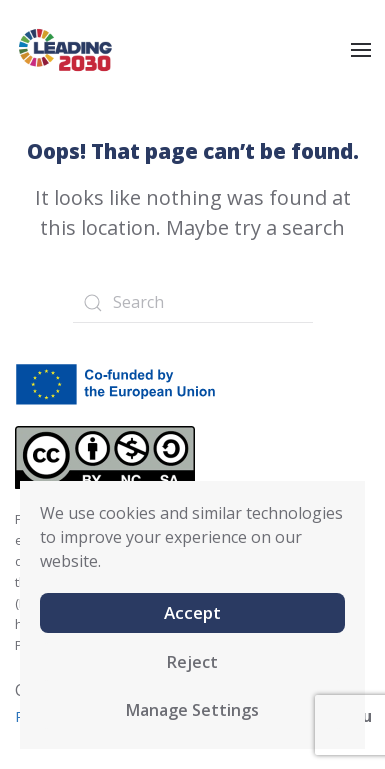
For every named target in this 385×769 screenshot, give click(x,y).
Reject (192, 662)
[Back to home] (65, 50)
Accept (192, 612)
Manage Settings (192, 710)
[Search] (193, 303)
